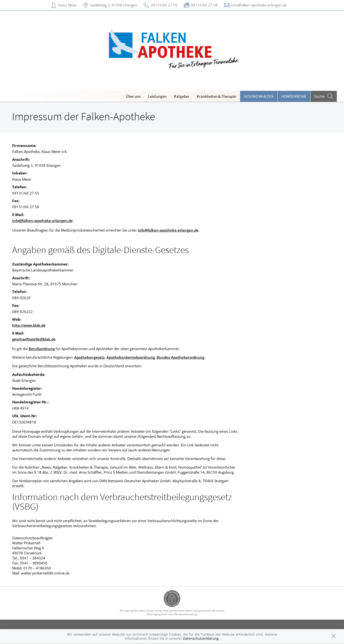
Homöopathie (294, 96)
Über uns (133, 96)
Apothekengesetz (89, 357)
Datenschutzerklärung (201, 638)
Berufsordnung (42, 349)
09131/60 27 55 (164, 5)
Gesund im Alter (259, 96)
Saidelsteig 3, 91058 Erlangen (114, 5)
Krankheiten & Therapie (216, 96)
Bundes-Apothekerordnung (180, 357)
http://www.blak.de (29, 325)
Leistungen (157, 96)
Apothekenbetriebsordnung (131, 357)
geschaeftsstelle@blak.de (34, 339)
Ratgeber (182, 96)
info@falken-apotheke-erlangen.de (259, 5)
